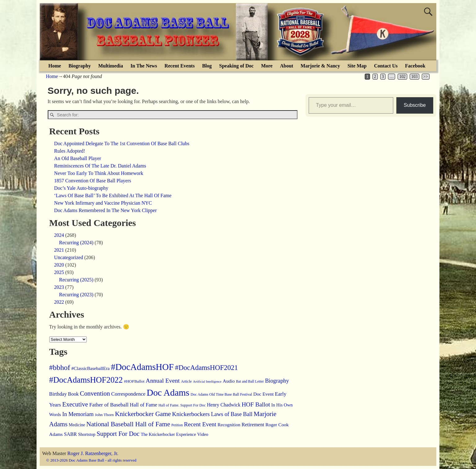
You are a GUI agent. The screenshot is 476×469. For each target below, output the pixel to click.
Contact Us (386, 66)
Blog (207, 66)
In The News (144, 66)
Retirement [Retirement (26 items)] (253, 425)
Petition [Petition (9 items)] (177, 425)
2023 (59, 287)
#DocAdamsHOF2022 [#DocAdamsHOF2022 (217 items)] (86, 380)
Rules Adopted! (70, 151)
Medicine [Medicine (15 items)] (77, 425)
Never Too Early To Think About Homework (99, 173)
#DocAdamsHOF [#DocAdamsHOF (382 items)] (142, 367)
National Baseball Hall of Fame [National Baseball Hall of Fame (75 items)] (128, 424)
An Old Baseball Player (78, 158)
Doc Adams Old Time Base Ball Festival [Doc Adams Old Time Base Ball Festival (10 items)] (221, 394)
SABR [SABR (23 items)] (70, 434)
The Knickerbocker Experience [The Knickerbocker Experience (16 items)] (168, 434)
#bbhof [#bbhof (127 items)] (60, 367)
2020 (59, 265)
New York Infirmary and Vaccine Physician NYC (103, 203)
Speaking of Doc (236, 66)
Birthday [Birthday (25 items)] (58, 394)
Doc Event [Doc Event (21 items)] (263, 394)
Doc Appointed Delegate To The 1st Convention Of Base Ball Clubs (122, 143)
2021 (59, 250)
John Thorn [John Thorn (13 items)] (104, 415)
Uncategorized (69, 257)
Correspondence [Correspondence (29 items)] (128, 394)
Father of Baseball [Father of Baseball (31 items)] (109, 405)
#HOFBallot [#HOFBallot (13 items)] (134, 381)
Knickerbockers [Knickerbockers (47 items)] (191, 414)
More (267, 66)
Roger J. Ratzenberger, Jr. (93, 453)
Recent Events (180, 66)
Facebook (415, 66)
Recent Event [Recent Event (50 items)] (200, 424)
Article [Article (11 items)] (186, 381)
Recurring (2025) (76, 280)
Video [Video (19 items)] (203, 434)
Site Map (357, 66)
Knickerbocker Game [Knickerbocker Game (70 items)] (143, 414)
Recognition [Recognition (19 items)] (229, 425)
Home (55, 66)
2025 (59, 272)
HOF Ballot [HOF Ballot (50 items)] (256, 404)
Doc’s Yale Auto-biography (81, 188)
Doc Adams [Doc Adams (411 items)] (168, 393)
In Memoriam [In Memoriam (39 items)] (78, 414)
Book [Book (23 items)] (73, 394)
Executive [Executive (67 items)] (75, 404)
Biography (80, 66)
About (286, 66)
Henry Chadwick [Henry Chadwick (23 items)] (224, 405)
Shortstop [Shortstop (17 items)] (87, 434)
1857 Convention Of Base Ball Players (93, 181)
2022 (59, 302)
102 (402, 77)
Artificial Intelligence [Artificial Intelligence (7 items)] (207, 382)
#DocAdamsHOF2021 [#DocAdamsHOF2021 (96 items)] (207, 368)
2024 (59, 235)
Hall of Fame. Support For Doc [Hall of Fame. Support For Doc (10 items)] (182, 405)
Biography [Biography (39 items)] (277, 381)
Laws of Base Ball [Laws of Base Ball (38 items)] (232, 414)
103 (414, 77)
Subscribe (415, 105)
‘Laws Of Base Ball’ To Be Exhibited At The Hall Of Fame (113, 195)
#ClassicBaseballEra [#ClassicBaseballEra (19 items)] (90, 368)
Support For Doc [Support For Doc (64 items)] (118, 434)
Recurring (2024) (76, 243)
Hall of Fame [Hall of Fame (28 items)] (143, 405)
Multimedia (111, 66)
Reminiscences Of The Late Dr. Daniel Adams (100, 166)
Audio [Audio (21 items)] (229, 381)
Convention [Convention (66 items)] (95, 393)
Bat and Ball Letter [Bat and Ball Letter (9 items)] (250, 382)
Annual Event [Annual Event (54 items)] (163, 380)
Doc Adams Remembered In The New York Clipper (106, 210)
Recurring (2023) (76, 295)
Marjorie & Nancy (320, 66)
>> (426, 77)
